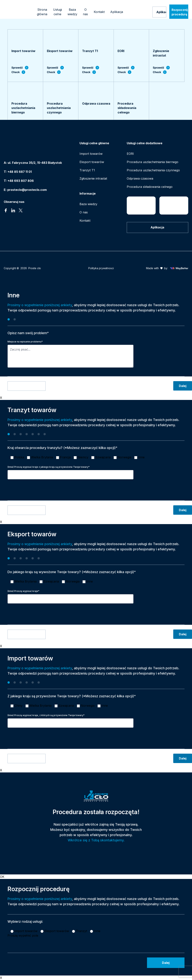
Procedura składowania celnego (150, 187)
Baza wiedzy (88, 204)
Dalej (183, 386)
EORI (130, 154)
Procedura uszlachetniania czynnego (153, 170)
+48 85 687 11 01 (20, 172)
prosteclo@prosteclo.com (27, 190)
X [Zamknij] (1, 398)
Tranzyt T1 (87, 170)
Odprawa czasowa (140, 178)
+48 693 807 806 (21, 181)
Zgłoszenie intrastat (93, 178)
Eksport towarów (92, 162)
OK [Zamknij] (2, 877)
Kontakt (85, 221)
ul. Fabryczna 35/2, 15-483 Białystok (35, 163)
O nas (84, 212)
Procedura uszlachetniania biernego (153, 162)
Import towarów (91, 154)
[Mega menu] (57, 12)
